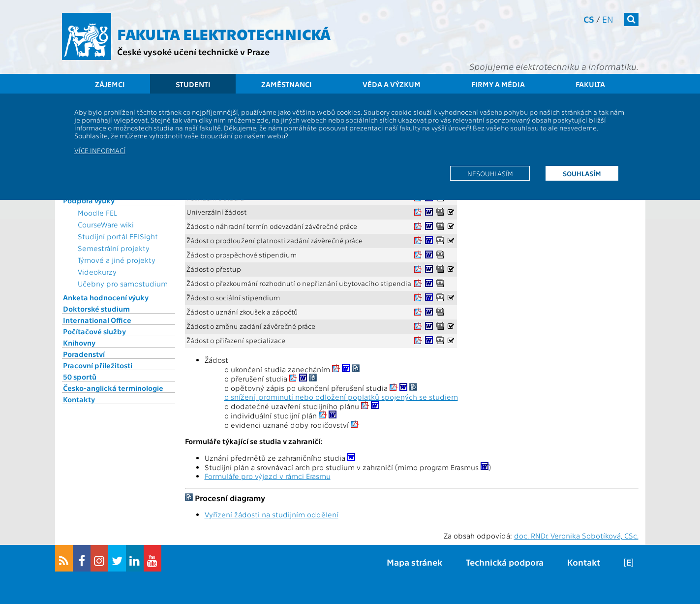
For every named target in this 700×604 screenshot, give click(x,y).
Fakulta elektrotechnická (224, 33)
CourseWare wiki (106, 224)
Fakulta (590, 84)
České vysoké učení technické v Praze (193, 51)
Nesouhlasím (490, 173)
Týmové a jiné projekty (117, 260)
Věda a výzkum (392, 84)
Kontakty (79, 399)
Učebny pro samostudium (123, 284)
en (608, 19)
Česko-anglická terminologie (113, 388)
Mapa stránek (414, 562)
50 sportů (80, 377)
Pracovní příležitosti (98, 365)
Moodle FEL (97, 213)
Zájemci (110, 84)
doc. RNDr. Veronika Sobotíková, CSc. (576, 536)
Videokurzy (97, 272)
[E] (629, 562)
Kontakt (584, 562)
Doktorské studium (96, 309)
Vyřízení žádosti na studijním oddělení (272, 514)
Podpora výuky (89, 200)
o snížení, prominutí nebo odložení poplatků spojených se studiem (341, 397)
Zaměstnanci (287, 84)
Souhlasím (582, 173)
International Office (97, 320)
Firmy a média (498, 84)
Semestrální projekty (114, 248)
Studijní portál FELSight (118, 236)
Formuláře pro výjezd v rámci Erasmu (268, 476)
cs (589, 19)
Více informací (100, 150)
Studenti (193, 84)
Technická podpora (505, 562)
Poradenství (84, 354)
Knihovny (79, 343)
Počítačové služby (94, 331)
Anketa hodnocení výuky (106, 297)
